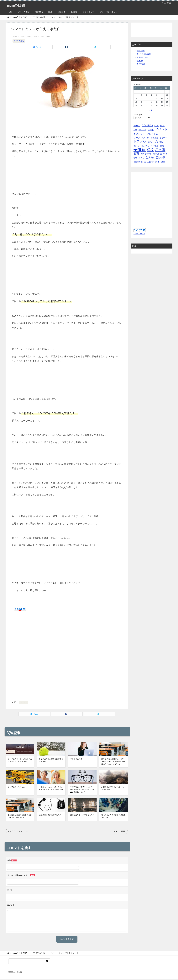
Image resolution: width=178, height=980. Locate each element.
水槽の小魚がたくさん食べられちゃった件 (113, 788)
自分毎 (74, 12)
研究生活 (39, 12)
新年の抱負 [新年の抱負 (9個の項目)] (146, 154)
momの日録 (17, 5)
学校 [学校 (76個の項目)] (150, 150)
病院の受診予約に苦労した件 (50, 815)
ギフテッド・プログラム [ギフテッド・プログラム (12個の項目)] (146, 134)
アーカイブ (138, 115)
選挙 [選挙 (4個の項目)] (163, 162)
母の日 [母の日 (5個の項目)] (141, 158)
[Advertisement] (67, 122)
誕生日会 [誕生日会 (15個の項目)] (149, 162)
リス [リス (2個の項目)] (135, 146)
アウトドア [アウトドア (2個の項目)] (142, 130)
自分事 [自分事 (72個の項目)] (161, 157)
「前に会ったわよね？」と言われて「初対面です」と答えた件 (51, 788)
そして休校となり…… (16, 787)
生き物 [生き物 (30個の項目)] (150, 158)
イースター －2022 (118, 831)
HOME (19, 17)
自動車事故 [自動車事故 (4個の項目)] (138, 162)
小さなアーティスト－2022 (19, 831)
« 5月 (151, 110)
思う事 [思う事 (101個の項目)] (160, 150)
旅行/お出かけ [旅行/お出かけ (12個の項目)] (160, 154)
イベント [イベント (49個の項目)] (161, 129)
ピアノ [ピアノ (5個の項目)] (150, 142)
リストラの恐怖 (76, 759)
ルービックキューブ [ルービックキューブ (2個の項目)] (145, 146)
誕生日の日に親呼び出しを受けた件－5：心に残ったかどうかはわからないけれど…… (113, 762)
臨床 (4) (140, 61)
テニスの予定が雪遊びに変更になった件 (51, 760)
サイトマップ (88, 12)
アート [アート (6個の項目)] (151, 130)
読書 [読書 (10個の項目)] (157, 162)
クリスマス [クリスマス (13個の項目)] (139, 138)
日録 (10, 12)
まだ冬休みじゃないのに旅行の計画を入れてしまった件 (20, 760)
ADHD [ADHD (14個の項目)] (137, 126)
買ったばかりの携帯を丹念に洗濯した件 (113, 816)
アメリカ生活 (24, 12)
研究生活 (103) (142, 57)
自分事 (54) (141, 64)
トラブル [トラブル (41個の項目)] (140, 141)
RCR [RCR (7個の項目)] (162, 126)
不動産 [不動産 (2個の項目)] (156, 146)
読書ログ (62, 12)
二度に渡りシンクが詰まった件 (82, 815)
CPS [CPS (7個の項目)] (157, 126)
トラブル (24, 702)
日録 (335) (141, 51)
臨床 (50, 12)
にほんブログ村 (139, 234)
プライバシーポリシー (110, 12)
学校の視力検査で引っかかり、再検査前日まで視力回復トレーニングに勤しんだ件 (82, 790)
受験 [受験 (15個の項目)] (162, 146)
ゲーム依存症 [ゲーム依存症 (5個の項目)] (152, 138)
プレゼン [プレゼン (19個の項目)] (159, 142)
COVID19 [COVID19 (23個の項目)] (147, 125)
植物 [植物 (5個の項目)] (135, 158)
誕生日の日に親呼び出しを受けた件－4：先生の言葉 (20, 816)
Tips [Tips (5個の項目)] (135, 130)
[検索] (29, 961)
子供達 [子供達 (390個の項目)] (140, 150)
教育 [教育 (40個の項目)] (136, 154)
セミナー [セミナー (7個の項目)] (163, 138)
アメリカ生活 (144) (144, 54)
